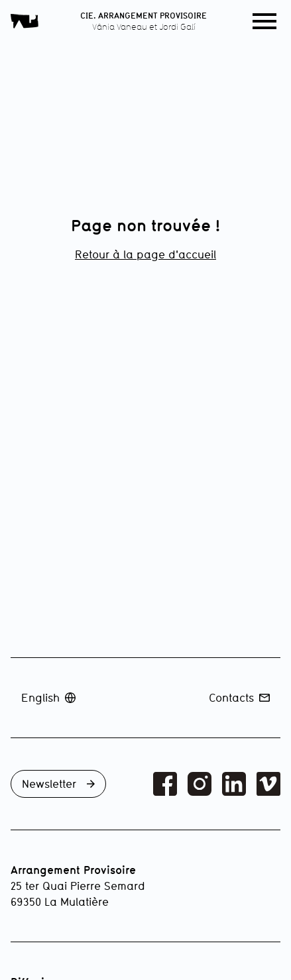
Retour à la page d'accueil (145, 254)
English (48, 697)
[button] (264, 21)
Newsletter (58, 784)
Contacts (239, 697)
